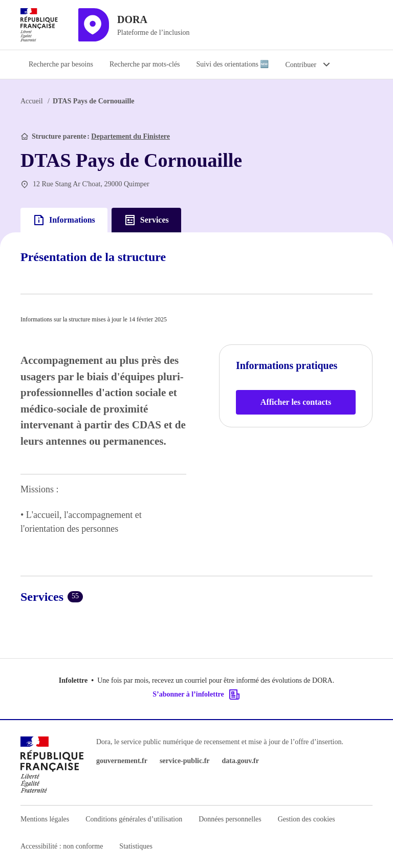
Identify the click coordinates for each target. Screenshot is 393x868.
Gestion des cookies (307, 819)
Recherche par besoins (61, 64)
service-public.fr (185, 761)
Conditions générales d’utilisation (134, 819)
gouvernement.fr (122, 761)
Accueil (32, 101)
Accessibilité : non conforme (62, 846)
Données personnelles (230, 819)
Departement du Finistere (130, 136)
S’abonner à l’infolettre (196, 695)
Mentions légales (45, 819)
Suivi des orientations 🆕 (233, 64)
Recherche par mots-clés (145, 64)
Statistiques (136, 846)
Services (146, 220)
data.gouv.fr (241, 761)
